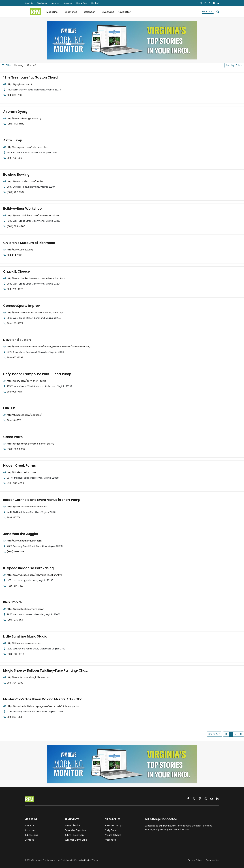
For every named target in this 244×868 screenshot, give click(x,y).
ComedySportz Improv (20, 306)
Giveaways (108, 12)
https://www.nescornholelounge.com (27, 506)
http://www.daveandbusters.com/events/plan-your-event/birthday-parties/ (49, 346)
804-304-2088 (15, 683)
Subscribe (208, 12)
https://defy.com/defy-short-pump (27, 381)
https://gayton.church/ (19, 84)
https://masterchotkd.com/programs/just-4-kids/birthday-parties (43, 706)
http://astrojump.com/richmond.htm (27, 147)
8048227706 (14, 517)
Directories (72, 12)
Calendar (91, 12)
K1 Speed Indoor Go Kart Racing (27, 568)
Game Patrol (13, 437)
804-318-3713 (14, 420)
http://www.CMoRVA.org (20, 250)
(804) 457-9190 (15, 124)
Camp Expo (82, 3)
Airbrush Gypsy (15, 112)
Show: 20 (213, 734)
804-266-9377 (15, 323)
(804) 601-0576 (15, 654)
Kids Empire (12, 602)
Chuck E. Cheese (16, 272)
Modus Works (91, 860)
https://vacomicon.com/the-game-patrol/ (31, 444)
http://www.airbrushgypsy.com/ (24, 118)
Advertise (68, 3)
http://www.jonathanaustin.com (24, 541)
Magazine (54, 12)
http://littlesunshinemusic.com (24, 643)
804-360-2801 (15, 95)
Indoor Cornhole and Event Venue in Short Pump (39, 500)
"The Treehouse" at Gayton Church (29, 78)
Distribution (42, 3)
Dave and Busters (17, 340)
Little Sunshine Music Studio (24, 636)
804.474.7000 (14, 255)
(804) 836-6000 (16, 449)
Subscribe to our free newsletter (162, 826)
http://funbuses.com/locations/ (24, 415)
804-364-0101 (14, 717)
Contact (95, 3)
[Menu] (26, 12)
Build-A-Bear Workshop (21, 209)
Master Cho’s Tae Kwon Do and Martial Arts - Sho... (42, 699)
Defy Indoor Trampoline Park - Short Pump (35, 374)
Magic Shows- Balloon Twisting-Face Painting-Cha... (43, 671)
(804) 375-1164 (15, 620)
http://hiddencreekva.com (21, 472)
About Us (29, 3)
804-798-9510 (15, 158)
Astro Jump (12, 140)
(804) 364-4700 (16, 226)
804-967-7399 (15, 357)
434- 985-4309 (15, 483)
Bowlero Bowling (16, 174)
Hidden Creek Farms (18, 466)
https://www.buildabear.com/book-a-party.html (33, 215)
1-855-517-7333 (15, 586)
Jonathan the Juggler (20, 534)
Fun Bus (9, 408)
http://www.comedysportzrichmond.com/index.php (35, 312)
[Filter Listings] (7, 65)
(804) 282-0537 (16, 192)
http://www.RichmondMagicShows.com (28, 677)
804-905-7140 (15, 392)
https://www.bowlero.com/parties (25, 181)
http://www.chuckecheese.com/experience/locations (36, 278)
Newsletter (124, 12)
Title (233, 65)
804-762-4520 (15, 289)
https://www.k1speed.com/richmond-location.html (34, 575)
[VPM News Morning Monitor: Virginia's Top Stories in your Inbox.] (122, 40)
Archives (56, 3)
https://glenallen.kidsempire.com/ (25, 609)
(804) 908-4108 (16, 551)
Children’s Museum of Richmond (28, 243)
